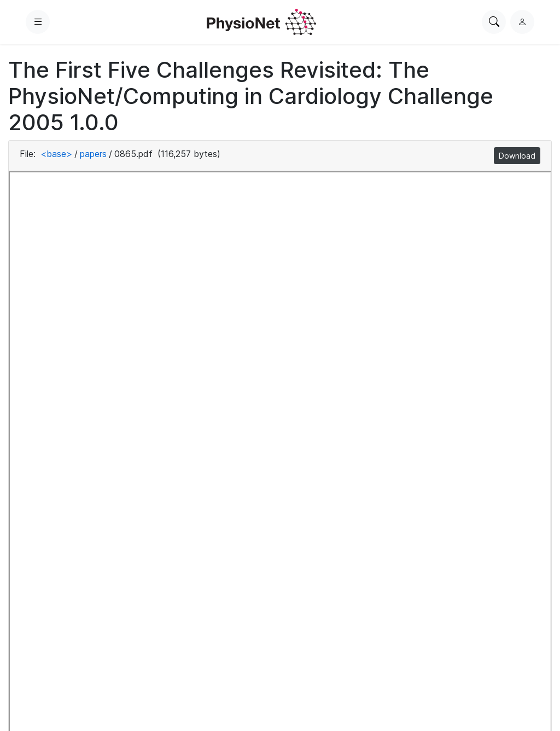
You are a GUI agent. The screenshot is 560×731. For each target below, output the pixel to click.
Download (517, 156)
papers (93, 154)
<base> (56, 154)
